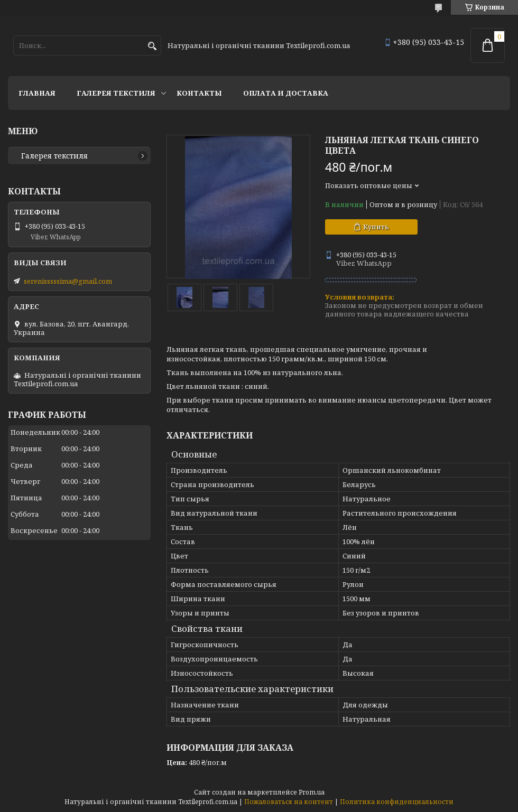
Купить (376, 227)
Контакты (199, 93)
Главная (37, 93)
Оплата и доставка (286, 93)
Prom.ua (312, 792)
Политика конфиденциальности (397, 802)
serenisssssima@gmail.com (68, 281)
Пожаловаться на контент (289, 802)
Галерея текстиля (116, 93)
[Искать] (152, 46)
